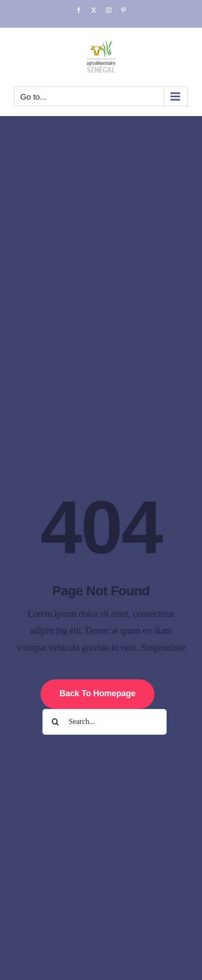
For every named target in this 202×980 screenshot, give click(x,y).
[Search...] (105, 722)
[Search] (55, 722)
